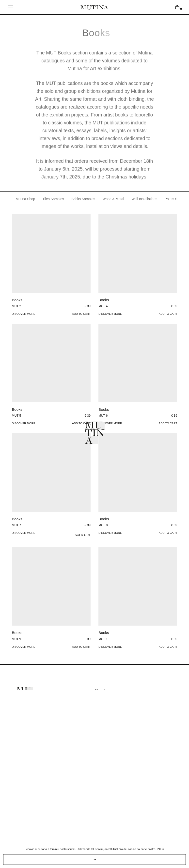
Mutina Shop (25, 199)
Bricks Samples (83, 199)
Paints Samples (177, 199)
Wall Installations (144, 199)
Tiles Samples (53, 199)
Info (160, 849)
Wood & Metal (113, 199)
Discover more (24, 314)
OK (94, 859)
